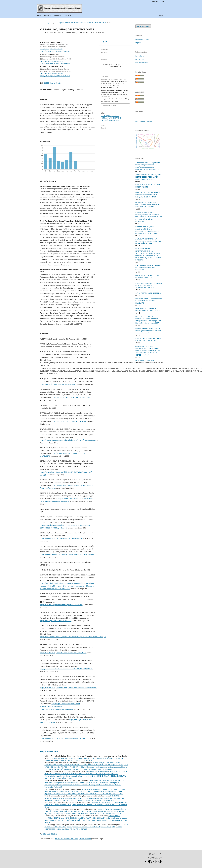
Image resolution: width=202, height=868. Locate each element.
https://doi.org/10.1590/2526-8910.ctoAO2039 (69, 421)
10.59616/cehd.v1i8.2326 (53, 83)
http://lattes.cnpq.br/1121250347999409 (55, 63)
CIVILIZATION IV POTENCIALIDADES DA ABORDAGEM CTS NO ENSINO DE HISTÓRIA (81, 758)
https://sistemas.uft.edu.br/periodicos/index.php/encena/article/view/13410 (69, 440)
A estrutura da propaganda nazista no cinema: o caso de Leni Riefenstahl (148, 268)
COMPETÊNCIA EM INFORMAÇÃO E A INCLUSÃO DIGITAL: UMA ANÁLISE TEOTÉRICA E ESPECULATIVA (85, 810)
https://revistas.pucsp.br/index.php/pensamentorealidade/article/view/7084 (69, 688)
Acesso (163, 2)
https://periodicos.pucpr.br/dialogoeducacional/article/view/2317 (65, 738)
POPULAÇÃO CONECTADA (145, 360)
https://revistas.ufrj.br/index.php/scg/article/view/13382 (61, 605)
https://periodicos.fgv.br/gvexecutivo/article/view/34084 (61, 538)
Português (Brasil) (142, 39)
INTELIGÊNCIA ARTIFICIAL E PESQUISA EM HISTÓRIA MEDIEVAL (148, 310)
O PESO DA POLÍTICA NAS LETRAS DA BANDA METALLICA (148, 276)
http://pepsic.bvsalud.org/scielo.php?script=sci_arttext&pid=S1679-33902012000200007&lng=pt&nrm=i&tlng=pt (60, 706)
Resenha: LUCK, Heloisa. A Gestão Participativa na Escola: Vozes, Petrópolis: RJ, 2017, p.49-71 (148, 195)
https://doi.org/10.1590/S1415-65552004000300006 (71, 398)
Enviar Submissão (143, 26)
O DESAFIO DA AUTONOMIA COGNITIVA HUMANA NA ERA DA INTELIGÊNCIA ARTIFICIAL (148, 205)
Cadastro (155, 2)
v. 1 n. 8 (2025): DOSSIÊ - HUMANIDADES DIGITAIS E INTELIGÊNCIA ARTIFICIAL (81, 23)
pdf (105, 42)
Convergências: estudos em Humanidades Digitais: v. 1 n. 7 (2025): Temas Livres (84, 759)
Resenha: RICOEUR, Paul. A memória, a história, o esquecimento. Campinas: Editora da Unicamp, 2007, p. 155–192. (148, 230)
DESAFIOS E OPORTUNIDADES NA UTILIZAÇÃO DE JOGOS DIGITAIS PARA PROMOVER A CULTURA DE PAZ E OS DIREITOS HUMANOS (84, 798)
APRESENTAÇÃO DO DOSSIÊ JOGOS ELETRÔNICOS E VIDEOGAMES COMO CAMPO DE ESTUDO (148, 177)
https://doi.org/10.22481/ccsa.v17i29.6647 (56, 621)
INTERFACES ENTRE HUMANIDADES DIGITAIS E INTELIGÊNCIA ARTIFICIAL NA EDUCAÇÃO (149, 285)
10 (53, 834)
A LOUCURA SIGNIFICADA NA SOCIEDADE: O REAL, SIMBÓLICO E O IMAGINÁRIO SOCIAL (148, 241)
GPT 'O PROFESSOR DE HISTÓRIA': (148, 293)
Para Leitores (140, 56)
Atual (39, 15)
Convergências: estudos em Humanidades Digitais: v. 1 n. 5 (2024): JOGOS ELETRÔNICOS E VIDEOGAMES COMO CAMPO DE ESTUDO (83, 828)
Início (42, 23)
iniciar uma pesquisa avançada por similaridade (73, 839)
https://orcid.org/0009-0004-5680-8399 (51, 49)
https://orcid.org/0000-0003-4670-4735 (51, 61)
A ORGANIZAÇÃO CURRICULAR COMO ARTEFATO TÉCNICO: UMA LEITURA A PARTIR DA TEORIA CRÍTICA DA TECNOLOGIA (85, 790)
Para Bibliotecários (141, 63)
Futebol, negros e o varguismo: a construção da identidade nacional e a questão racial (148, 331)
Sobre (67, 15)
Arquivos (47, 15)
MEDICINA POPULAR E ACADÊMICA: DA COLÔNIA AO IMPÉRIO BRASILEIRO (149, 301)
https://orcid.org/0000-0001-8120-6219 (51, 74)
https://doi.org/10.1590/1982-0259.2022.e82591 (58, 384)
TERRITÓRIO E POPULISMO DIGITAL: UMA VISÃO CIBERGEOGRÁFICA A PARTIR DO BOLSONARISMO (82, 817)
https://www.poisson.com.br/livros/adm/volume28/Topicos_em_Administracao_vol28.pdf (73, 637)
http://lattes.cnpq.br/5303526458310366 (55, 76)
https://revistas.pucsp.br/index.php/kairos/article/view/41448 (63, 653)
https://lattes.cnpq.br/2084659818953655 (56, 51)
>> (57, 834)
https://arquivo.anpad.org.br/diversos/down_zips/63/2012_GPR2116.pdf (67, 554)
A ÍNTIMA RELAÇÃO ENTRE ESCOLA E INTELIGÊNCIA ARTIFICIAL (148, 339)
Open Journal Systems (144, 122)
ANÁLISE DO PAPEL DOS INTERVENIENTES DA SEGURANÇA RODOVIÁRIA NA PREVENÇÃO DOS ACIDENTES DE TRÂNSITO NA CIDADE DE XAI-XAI (148, 351)
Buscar (160, 15)
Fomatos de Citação (109, 105)
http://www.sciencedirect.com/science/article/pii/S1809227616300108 (66, 669)
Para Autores (140, 59)
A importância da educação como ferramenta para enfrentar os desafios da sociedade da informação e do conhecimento (148, 166)
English (138, 43)
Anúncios (58, 15)
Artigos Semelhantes (49, 752)
